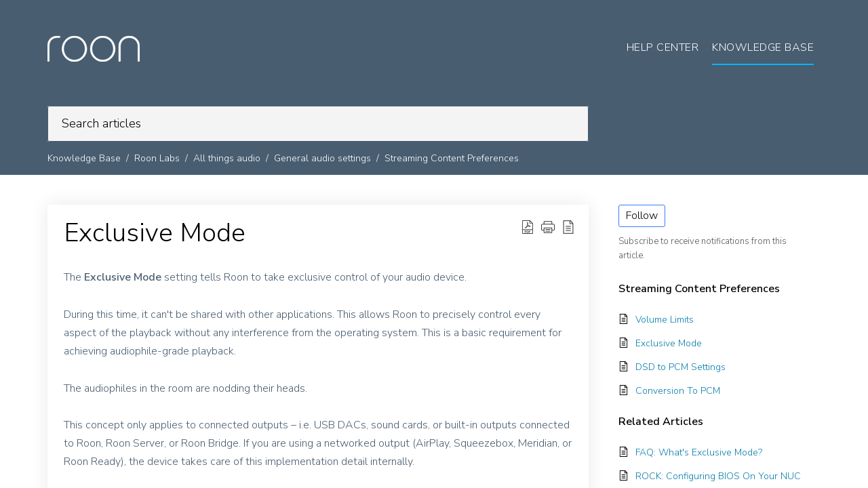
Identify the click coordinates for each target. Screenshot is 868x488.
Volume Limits (665, 320)
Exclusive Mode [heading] (155, 233)
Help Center (663, 47)
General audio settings (322, 158)
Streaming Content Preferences (452, 158)
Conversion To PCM (678, 391)
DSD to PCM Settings (680, 367)
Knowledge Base (84, 158)
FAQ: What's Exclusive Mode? (699, 452)
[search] (318, 124)
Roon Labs (157, 158)
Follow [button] (642, 216)
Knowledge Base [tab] (763, 47)
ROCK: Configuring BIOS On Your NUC (718, 476)
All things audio (227, 158)
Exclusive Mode (669, 343)
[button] (528, 227)
